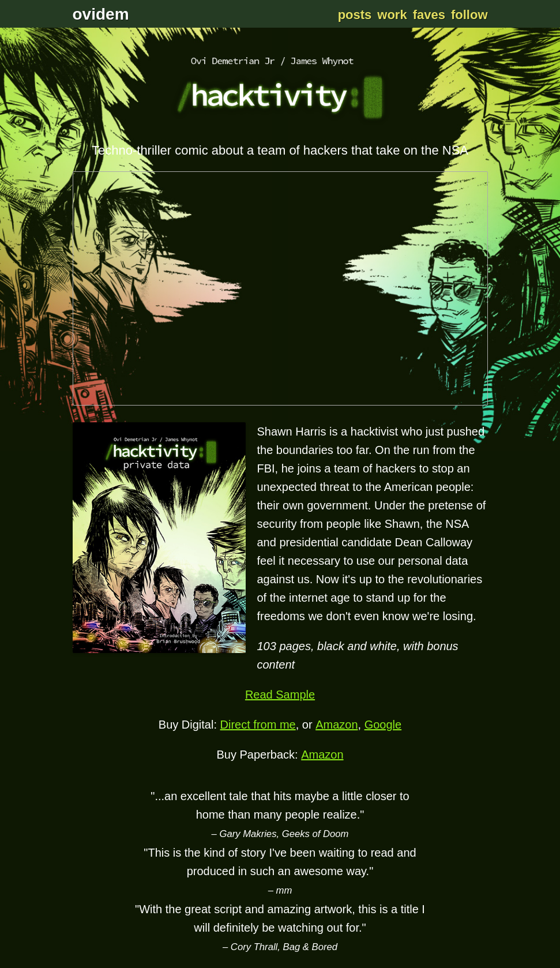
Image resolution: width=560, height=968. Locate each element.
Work (392, 15)
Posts (355, 15)
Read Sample (280, 695)
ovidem (101, 14)
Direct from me (258, 725)
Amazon (337, 725)
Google (383, 725)
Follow (469, 15)
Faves (429, 15)
